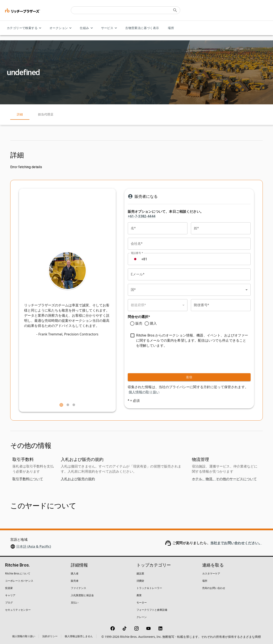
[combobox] (189, 290)
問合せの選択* (139, 317)
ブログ (9, 602)
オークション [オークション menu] (61, 28)
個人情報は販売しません (79, 636)
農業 (139, 595)
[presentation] (154, 360)
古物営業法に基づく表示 (142, 28)
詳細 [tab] (20, 115)
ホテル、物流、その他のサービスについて (224, 479)
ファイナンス (78, 588)
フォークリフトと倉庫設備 (152, 610)
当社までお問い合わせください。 (236, 543)
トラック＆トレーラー (149, 588)
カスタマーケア (211, 573)
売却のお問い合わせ (214, 588)
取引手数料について (28, 479)
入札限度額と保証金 (82, 595)
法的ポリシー (50, 636)
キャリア (10, 595)
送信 (189, 377)
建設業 (140, 573)
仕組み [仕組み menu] (87, 28)
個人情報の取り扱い (144, 392)
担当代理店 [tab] (46, 115)
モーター (142, 602)
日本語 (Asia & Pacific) (34, 546)
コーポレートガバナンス (19, 581)
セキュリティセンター (18, 610)
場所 (171, 28)
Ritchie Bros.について (18, 573)
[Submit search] (175, 10)
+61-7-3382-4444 (142, 216)
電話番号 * (137, 253)
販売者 (75, 581)
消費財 (140, 581)
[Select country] (135, 259)
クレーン (142, 617)
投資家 (9, 588)
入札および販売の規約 (78, 479)
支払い (75, 602)
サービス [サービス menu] (110, 28)
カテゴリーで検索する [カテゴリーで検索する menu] (25, 28)
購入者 (75, 573)
